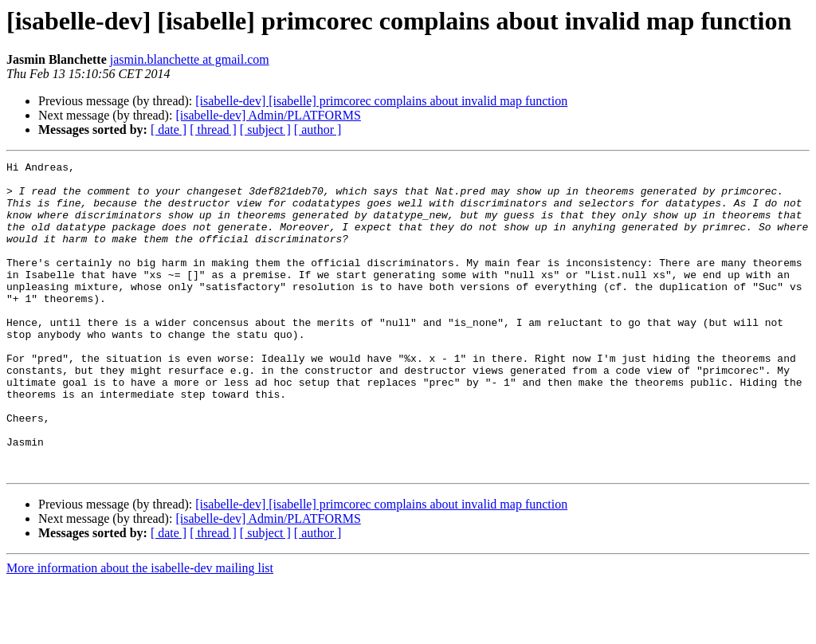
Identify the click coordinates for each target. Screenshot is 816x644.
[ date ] (169, 130)
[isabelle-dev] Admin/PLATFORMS (268, 115)
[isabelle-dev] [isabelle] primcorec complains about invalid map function (381, 101)
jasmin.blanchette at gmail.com (190, 59)
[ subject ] (265, 130)
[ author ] (318, 130)
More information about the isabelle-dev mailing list (140, 630)
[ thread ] (213, 130)
